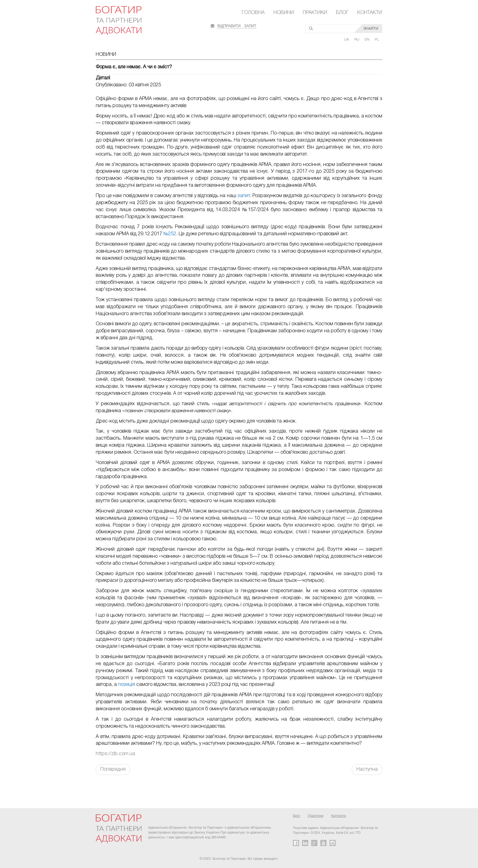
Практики (315, 13)
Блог (342, 13)
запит (244, 196)
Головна (253, 13)
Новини (284, 13)
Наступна (367, 769)
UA (347, 40)
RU (357, 40)
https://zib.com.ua (115, 754)
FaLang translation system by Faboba (19, 786)
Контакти (370, 13)
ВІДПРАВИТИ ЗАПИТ (237, 25)
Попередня (113, 769)
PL (377, 40)
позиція (127, 685)
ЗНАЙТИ (371, 29)
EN (367, 40)
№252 (170, 234)
